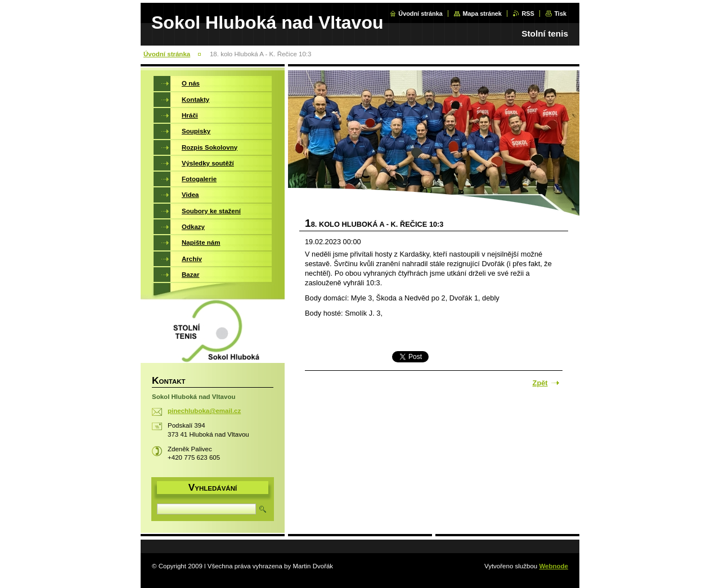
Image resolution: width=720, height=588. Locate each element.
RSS (528, 14)
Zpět (540, 383)
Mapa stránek (482, 14)
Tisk (560, 14)
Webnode (553, 566)
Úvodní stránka (420, 14)
